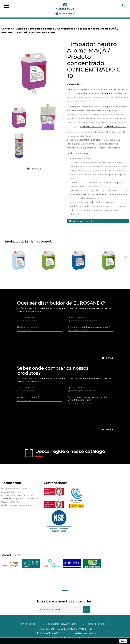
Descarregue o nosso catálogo (70, 453)
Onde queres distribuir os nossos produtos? (89, 327)
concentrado (106, 93)
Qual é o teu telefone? (28, 327)
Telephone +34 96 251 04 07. (26, 499)
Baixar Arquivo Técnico (85, 221)
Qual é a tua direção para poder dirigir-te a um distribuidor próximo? (89, 398)
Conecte (8, 29)
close (123, 641)
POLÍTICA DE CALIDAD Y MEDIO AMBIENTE (65, 629)
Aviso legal (29, 624)
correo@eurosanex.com (19, 505)
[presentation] (65, 348)
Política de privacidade (60, 624)
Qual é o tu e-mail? (77, 317)
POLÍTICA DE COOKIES (96, 624)
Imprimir (36, 169)
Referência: (73, 84)
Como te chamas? (26, 317)
